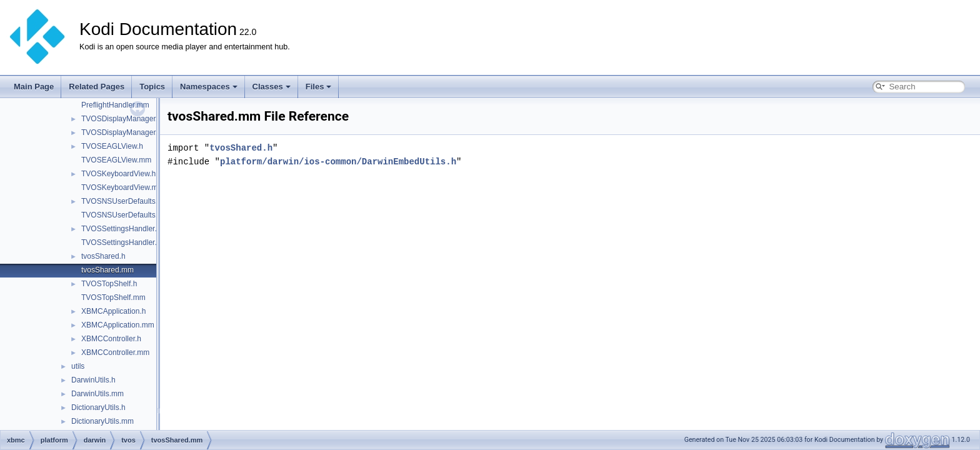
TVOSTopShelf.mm (113, 297)
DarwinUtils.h (93, 380)
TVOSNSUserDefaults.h (122, 201)
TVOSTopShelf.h (109, 284)
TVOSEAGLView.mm (116, 160)
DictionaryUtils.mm (102, 421)
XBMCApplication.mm (118, 325)
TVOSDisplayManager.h (122, 119)
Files (319, 87)
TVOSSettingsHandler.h (121, 229)
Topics (152, 87)
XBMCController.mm (115, 352)
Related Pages (97, 87)
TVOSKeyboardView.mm (123, 187)
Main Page (34, 87)
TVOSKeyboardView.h (118, 174)
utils (78, 366)
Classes (272, 87)
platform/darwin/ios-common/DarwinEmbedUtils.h (338, 162)
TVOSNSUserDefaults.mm (126, 215)
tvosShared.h (103, 256)
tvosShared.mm (107, 270)
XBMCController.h (111, 339)
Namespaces (209, 87)
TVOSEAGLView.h (112, 146)
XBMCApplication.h (113, 311)
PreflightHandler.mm (115, 105)
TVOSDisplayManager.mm (126, 132)
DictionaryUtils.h (98, 407)
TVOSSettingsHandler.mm (125, 242)
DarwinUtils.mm (97, 394)
